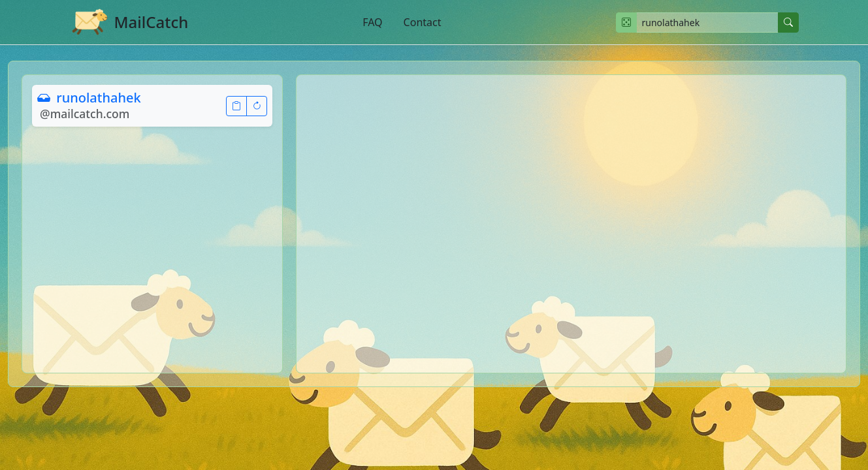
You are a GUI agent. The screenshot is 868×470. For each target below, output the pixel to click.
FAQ (372, 22)
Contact (423, 22)
